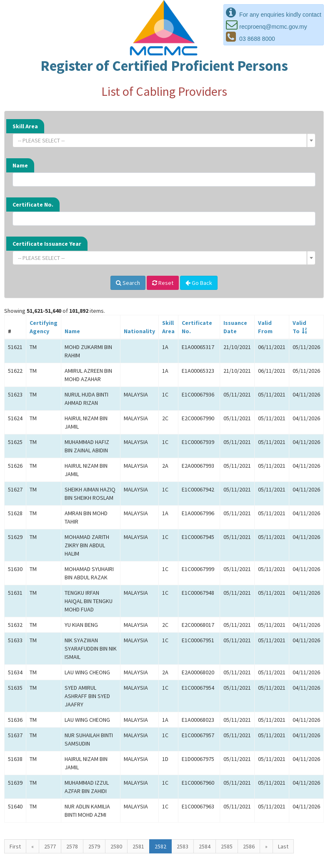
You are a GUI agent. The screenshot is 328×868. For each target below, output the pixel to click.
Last (283, 846)
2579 (94, 846)
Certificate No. (33, 205)
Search (128, 283)
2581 (138, 846)
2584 (205, 846)
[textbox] (161, 140)
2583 (183, 846)
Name (20, 165)
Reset (163, 283)
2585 (227, 846)
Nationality (139, 331)
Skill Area (25, 126)
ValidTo (299, 327)
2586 (249, 846)
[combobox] (164, 140)
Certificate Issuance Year (47, 244)
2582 (160, 846)
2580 (116, 846)
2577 (50, 846)
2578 (72, 846)
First (15, 846)
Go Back (199, 283)
